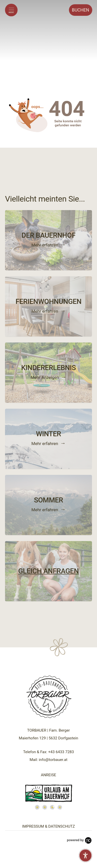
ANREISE (49, 775)
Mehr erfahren (45, 245)
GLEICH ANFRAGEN (49, 571)
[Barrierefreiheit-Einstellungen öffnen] (85, 855)
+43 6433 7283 (61, 752)
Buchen (81, 10)
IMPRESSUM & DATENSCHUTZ (48, 826)
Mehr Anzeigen (45, 377)
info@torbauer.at (53, 760)
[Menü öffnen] (11, 10)
